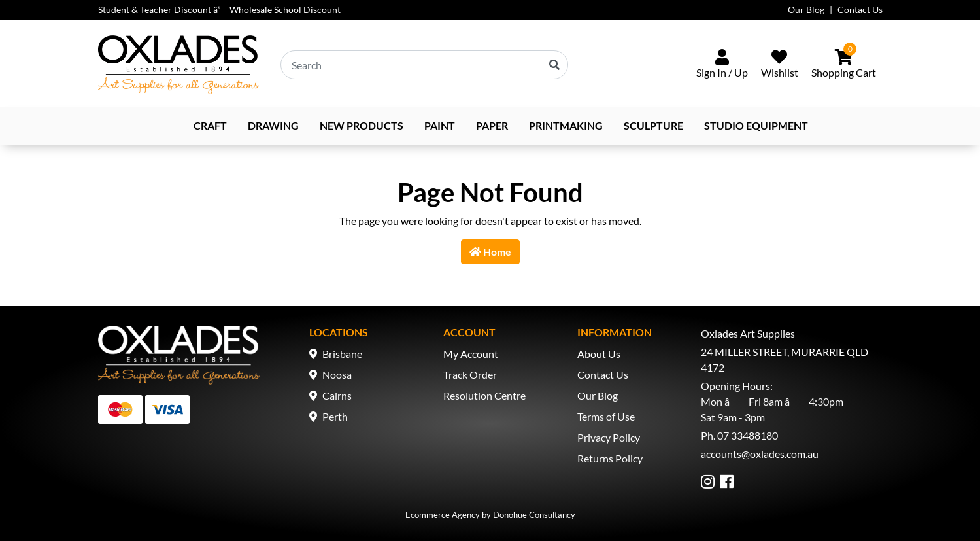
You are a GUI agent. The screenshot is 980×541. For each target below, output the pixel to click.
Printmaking (566, 125)
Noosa (337, 375)
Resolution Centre (484, 395)
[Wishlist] (780, 65)
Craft (210, 125)
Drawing (273, 125)
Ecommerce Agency (443, 515)
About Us (599, 354)
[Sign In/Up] (722, 65)
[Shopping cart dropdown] (844, 65)
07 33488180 (748, 435)
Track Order (470, 375)
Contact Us (860, 9)
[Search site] (554, 65)
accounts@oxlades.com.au (760, 454)
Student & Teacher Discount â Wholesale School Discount (219, 9)
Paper (492, 125)
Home (490, 252)
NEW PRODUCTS (362, 125)
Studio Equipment (756, 125)
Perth (335, 416)
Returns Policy (610, 458)
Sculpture (653, 125)
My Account (471, 354)
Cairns (337, 395)
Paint (440, 125)
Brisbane (342, 354)
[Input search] (424, 65)
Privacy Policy (609, 437)
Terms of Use (606, 416)
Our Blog (806, 9)
